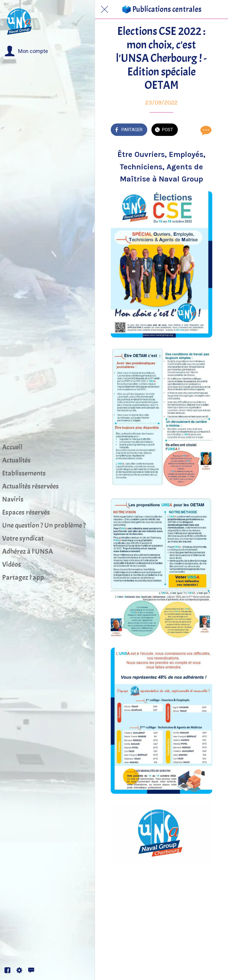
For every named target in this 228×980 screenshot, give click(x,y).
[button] (26, 51)
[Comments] (205, 130)
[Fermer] (104, 9)
